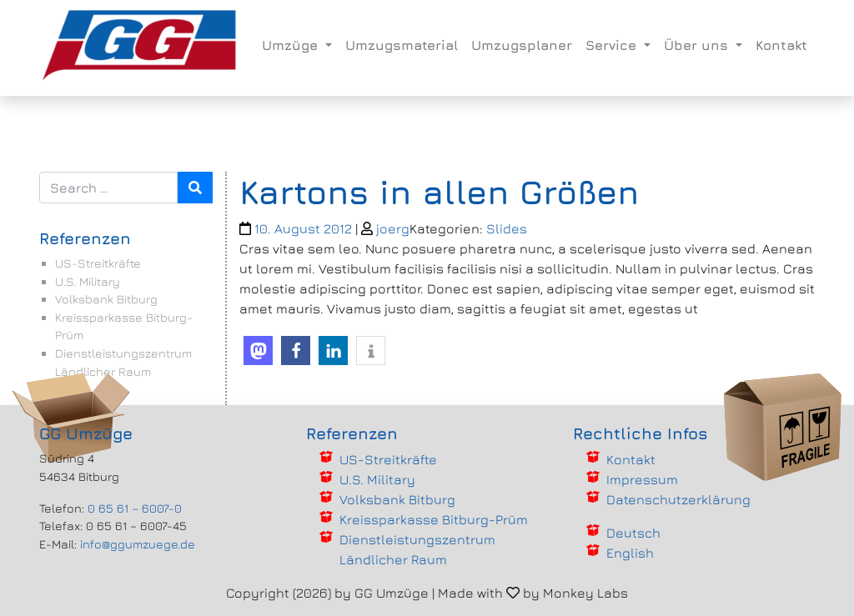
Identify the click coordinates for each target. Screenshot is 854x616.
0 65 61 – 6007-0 (135, 508)
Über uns (698, 45)
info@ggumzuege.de (138, 544)
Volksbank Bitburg (106, 299)
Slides (507, 228)
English (630, 553)
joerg (393, 228)
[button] (258, 351)
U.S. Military (88, 281)
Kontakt (781, 45)
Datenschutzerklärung (678, 499)
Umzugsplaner (522, 45)
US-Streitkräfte (98, 263)
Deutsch (633, 533)
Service (613, 45)
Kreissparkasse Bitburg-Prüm (434, 519)
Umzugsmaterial (402, 45)
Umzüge (292, 45)
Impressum (642, 479)
